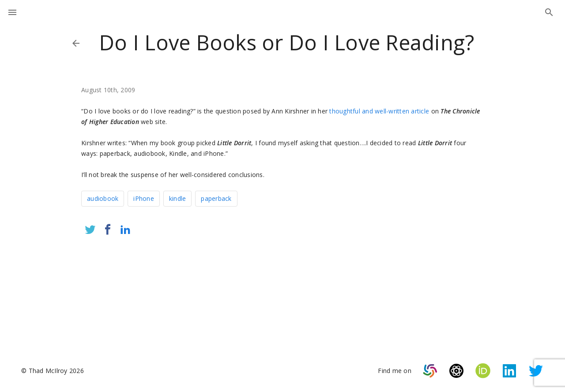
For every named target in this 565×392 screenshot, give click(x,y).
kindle (178, 198)
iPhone (144, 198)
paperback (216, 198)
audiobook (103, 198)
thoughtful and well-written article (379, 111)
